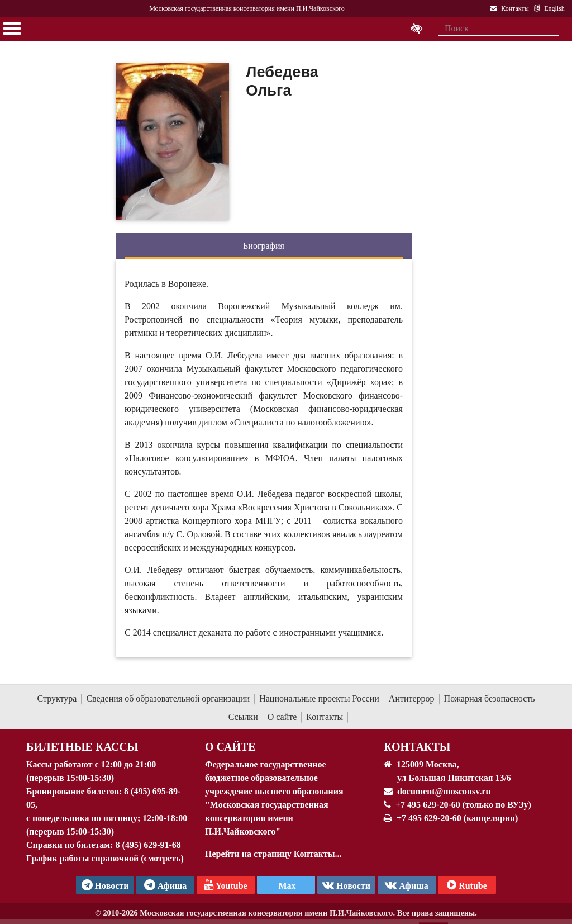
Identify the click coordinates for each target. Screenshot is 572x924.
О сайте (282, 717)
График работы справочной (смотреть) (105, 858)
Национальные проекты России (319, 698)
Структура (57, 698)
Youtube (225, 885)
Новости (346, 885)
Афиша (407, 885)
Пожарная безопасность (490, 698)
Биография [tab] (264, 246)
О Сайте (230, 747)
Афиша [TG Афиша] (166, 885)
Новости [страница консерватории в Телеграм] (105, 885)
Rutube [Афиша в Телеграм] (467, 885)
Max (286, 886)
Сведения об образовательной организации (168, 698)
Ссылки (243, 717)
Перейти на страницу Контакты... (273, 854)
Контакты (325, 717)
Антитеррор (412, 698)
